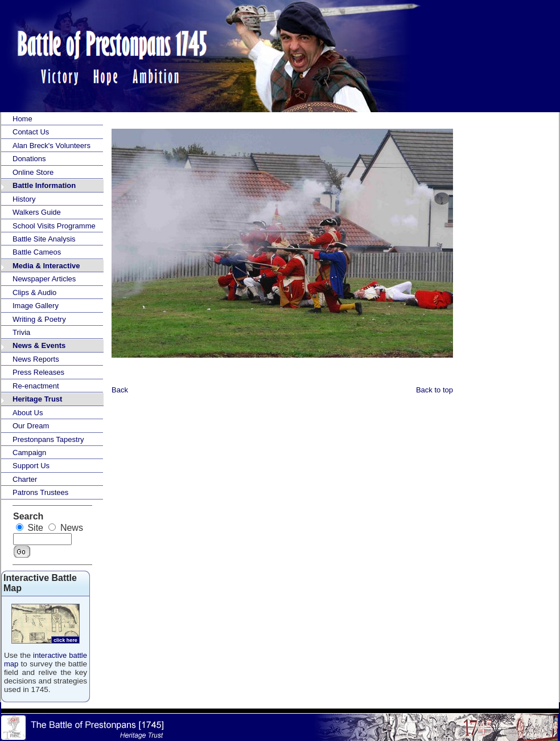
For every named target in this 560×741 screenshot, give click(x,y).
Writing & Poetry (39, 319)
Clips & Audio (34, 292)
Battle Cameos (37, 252)
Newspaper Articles (44, 279)
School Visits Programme (54, 226)
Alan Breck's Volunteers (52, 146)
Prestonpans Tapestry (48, 439)
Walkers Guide (37, 212)
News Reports (36, 359)
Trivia (21, 332)
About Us (28, 413)
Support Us (31, 466)
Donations (29, 159)
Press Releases (38, 372)
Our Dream (31, 426)
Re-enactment (36, 386)
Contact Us (31, 132)
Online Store (33, 172)
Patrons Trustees (40, 492)
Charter (25, 479)
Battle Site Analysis (44, 239)
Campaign (29, 453)
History (24, 199)
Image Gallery (36, 306)
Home (22, 119)
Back (120, 390)
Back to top (435, 390)
